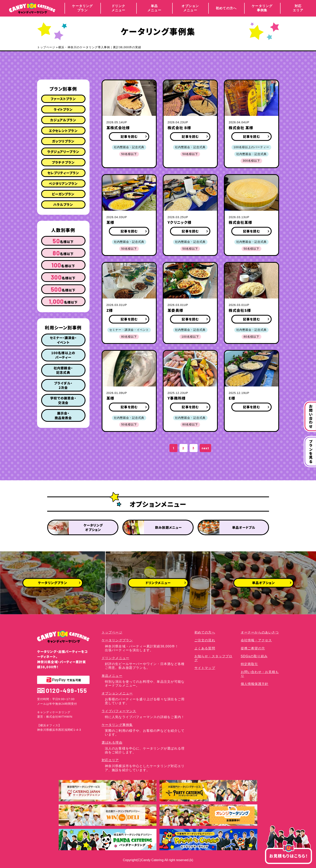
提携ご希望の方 (253, 648)
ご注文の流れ (205, 640)
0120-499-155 (62, 691)
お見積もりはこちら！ (288, 853)
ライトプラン (63, 109)
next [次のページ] (205, 448)
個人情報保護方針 (255, 684)
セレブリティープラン (63, 173)
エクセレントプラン (63, 131)
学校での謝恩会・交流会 (63, 400)
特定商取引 (249, 664)
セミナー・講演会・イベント (63, 340)
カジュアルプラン (63, 120)
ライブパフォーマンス (119, 711)
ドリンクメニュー (118, 8)
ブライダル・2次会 (63, 385)
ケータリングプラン (82, 8)
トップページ (46, 47)
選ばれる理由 (112, 743)
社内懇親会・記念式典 (63, 370)
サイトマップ (205, 668)
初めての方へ (226, 8)
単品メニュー (154, 8)
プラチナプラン (63, 162)
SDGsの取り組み (254, 656)
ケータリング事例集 (262, 8)
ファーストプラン (63, 99)
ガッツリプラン (63, 141)
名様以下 (63, 241)
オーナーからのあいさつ (260, 632)
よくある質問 (205, 648)
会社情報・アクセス (256, 640)
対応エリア (298, 8)
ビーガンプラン (63, 194)
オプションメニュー (190, 8)
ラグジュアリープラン (63, 152)
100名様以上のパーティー (63, 355)
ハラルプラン (63, 204)
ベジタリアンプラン (63, 183)
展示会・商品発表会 (63, 415)
